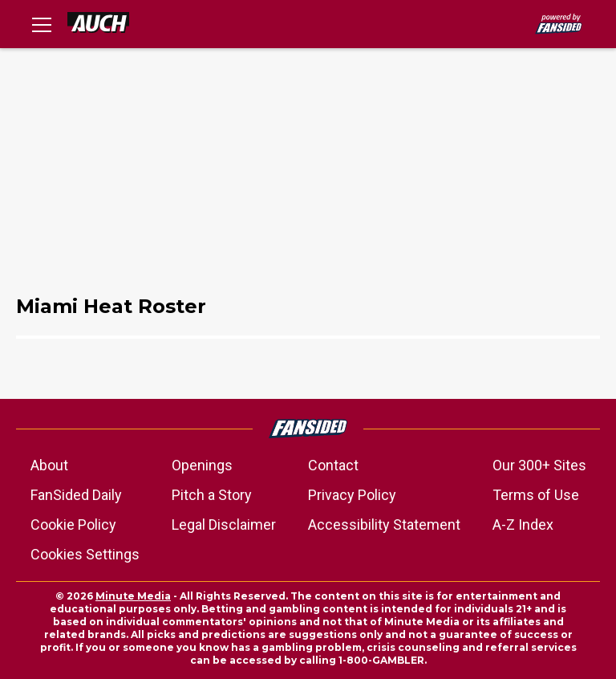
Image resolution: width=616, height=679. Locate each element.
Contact (333, 465)
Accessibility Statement (384, 524)
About (49, 465)
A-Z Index (523, 524)
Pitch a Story (212, 495)
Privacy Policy (352, 495)
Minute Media (133, 596)
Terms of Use (536, 495)
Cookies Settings (85, 554)
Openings (202, 465)
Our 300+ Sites (539, 465)
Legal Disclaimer (224, 524)
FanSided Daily (76, 495)
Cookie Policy (73, 524)
